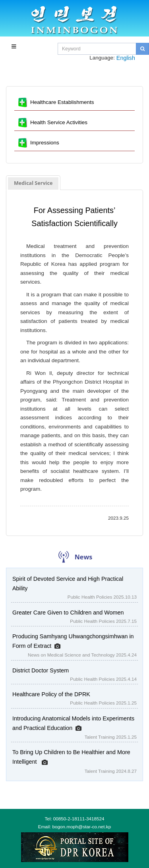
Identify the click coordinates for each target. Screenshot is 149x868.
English (126, 58)
